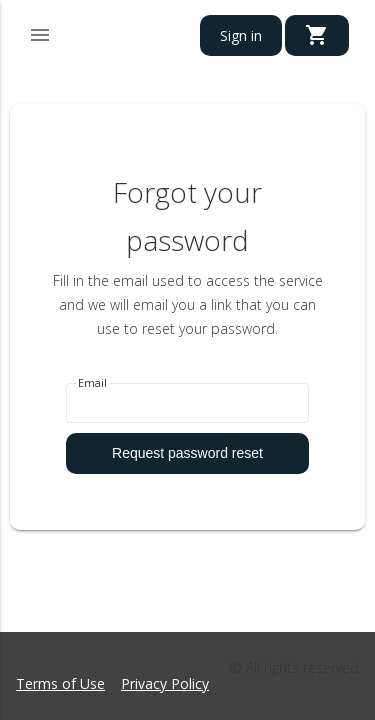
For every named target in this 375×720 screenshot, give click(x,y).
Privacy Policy (165, 683)
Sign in (241, 35)
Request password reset (187, 453)
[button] (40, 32)
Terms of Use (60, 683)
